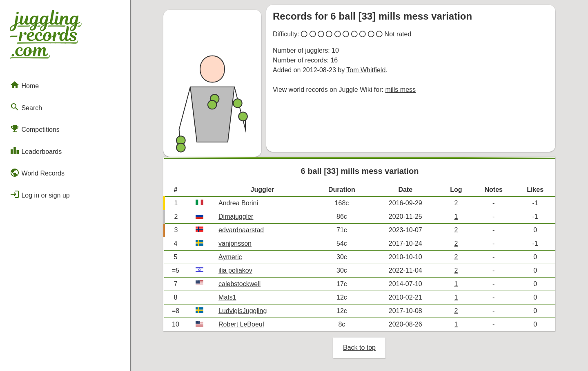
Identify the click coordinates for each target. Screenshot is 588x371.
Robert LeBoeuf (241, 324)
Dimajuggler (236, 217)
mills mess (400, 90)
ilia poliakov (235, 270)
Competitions (35, 129)
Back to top (359, 348)
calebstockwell (239, 284)
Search (26, 107)
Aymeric (230, 257)
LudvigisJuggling (243, 311)
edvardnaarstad (241, 230)
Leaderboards (36, 151)
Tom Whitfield (366, 70)
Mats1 (227, 297)
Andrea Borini (238, 203)
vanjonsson (235, 243)
